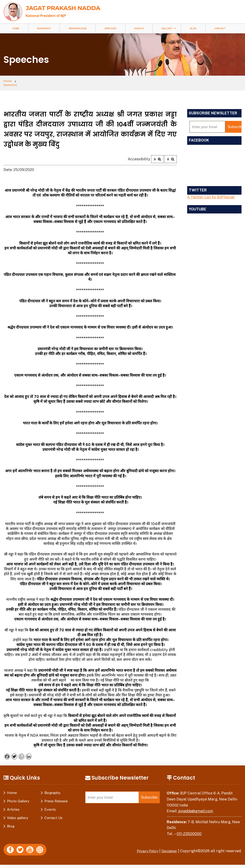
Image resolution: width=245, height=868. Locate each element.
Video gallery (18, 815)
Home (16, 28)
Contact (220, 28)
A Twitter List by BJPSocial (211, 194)
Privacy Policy (143, 848)
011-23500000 (189, 831)
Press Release (78, 28)
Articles (13, 807)
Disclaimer (168, 848)
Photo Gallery (18, 798)
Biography (44, 28)
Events (139, 28)
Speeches (110, 28)
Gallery (167, 28)
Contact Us (53, 815)
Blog (193, 28)
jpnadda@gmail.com (196, 808)
